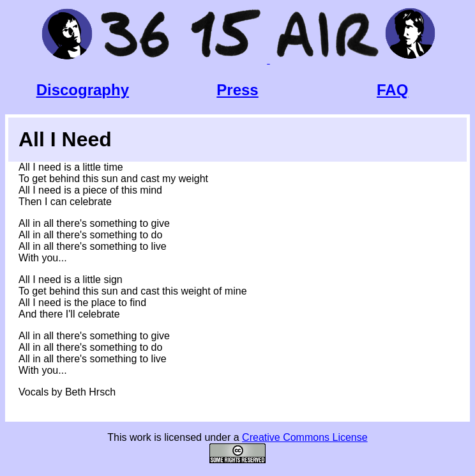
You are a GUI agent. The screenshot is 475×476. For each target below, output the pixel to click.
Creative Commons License (305, 437)
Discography (83, 90)
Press (237, 90)
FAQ (392, 90)
